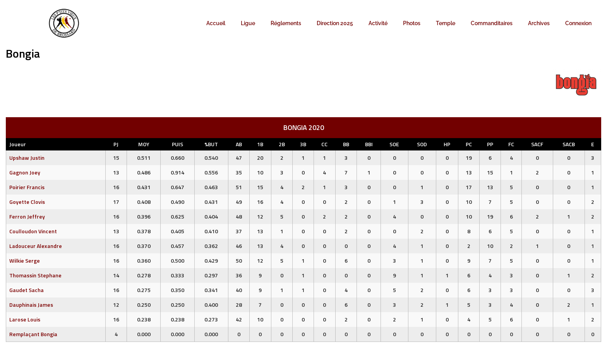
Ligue (248, 23)
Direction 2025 (335, 23)
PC (469, 144)
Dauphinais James (31, 305)
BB (346, 144)
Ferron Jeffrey (27, 216)
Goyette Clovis (27, 202)
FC (511, 144)
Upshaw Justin (27, 158)
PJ (116, 144)
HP (447, 144)
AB (239, 144)
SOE (394, 144)
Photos (412, 23)
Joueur (18, 144)
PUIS (177, 144)
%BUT (211, 144)
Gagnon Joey (25, 172)
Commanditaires (492, 23)
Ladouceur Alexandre (36, 246)
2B (282, 144)
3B (303, 144)
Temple (446, 23)
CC (324, 144)
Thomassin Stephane (35, 275)
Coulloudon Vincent (33, 231)
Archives (539, 23)
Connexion (578, 23)
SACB (569, 144)
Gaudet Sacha (27, 290)
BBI (369, 144)
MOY (144, 144)
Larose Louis (25, 319)
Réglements (286, 23)
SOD (422, 144)
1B (260, 144)
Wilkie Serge (25, 261)
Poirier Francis (27, 187)
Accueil (216, 23)
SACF (537, 144)
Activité (378, 23)
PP (490, 144)
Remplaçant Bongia (33, 334)
